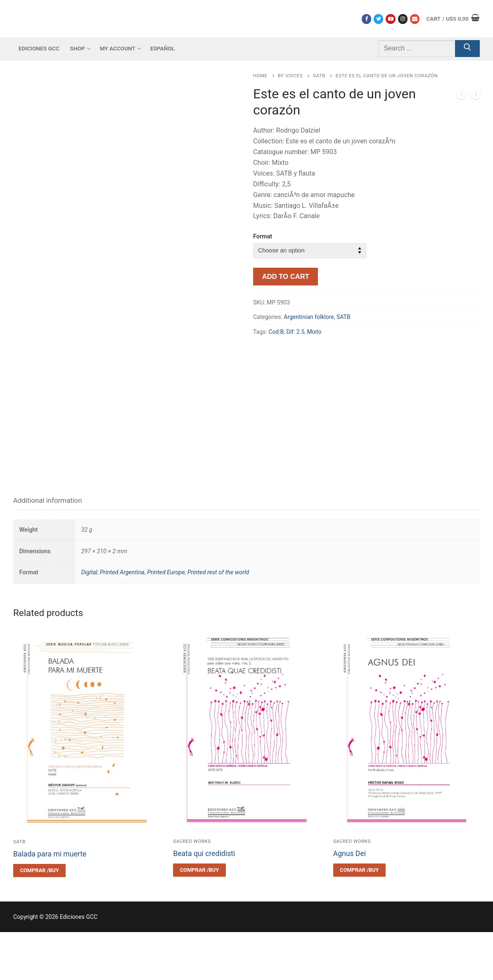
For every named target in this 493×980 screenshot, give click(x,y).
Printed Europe (166, 621)
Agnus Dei (350, 902)
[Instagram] (403, 19)
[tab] (47, 549)
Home (260, 76)
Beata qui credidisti (204, 902)
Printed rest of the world (218, 621)
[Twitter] (378, 19)
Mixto (314, 332)
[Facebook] (366, 19)
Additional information (47, 548)
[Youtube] (390, 19)
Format (263, 237)
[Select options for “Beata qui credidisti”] (199, 918)
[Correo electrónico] (415, 19)
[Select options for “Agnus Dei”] (359, 918)
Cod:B (276, 332)
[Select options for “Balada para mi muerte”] (39, 918)
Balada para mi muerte (50, 902)
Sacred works (192, 889)
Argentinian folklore (309, 317)
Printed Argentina (122, 621)
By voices (290, 76)
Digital (89, 621)
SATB (319, 76)
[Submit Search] (467, 49)
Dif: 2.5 (296, 332)
